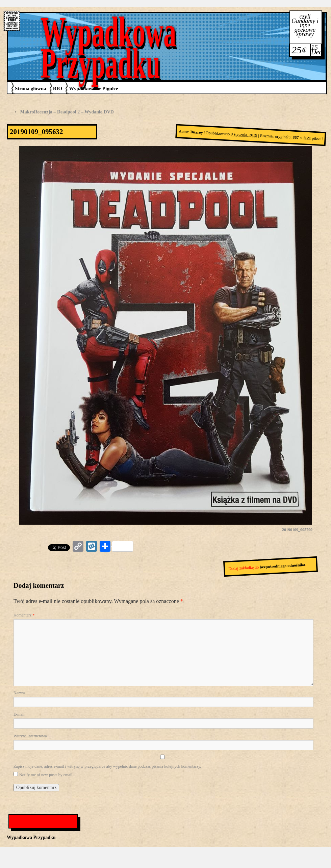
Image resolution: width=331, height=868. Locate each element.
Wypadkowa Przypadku (108, 47)
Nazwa (19, 693)
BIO (58, 88)
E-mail (19, 714)
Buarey (197, 132)
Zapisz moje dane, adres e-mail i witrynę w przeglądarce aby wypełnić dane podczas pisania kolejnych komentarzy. (107, 766)
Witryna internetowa (30, 736)
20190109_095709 (297, 530)
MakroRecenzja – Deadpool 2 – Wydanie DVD (64, 112)
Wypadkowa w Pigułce (93, 88)
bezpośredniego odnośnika (283, 566)
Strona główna (31, 88)
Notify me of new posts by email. (46, 775)
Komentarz (24, 615)
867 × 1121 (302, 138)
